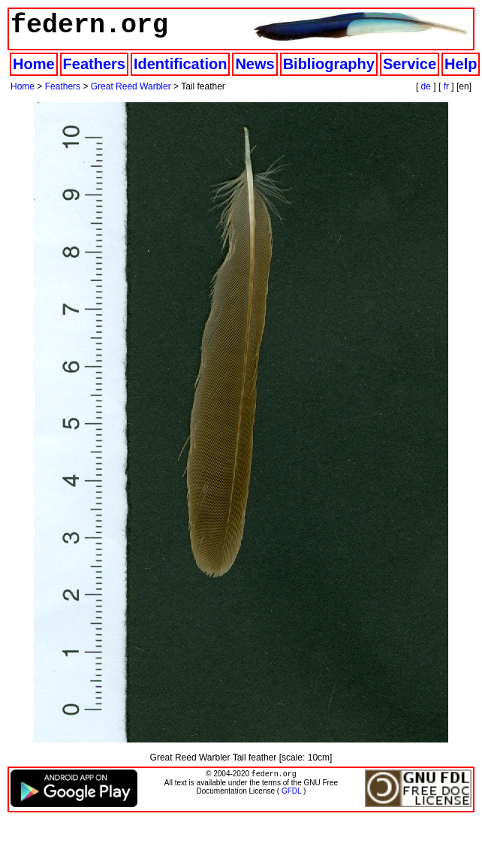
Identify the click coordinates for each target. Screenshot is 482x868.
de (426, 86)
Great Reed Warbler (131, 86)
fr (446, 86)
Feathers (94, 64)
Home (34, 64)
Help (461, 64)
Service (410, 64)
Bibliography (329, 64)
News (255, 64)
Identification (180, 64)
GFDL (291, 792)
